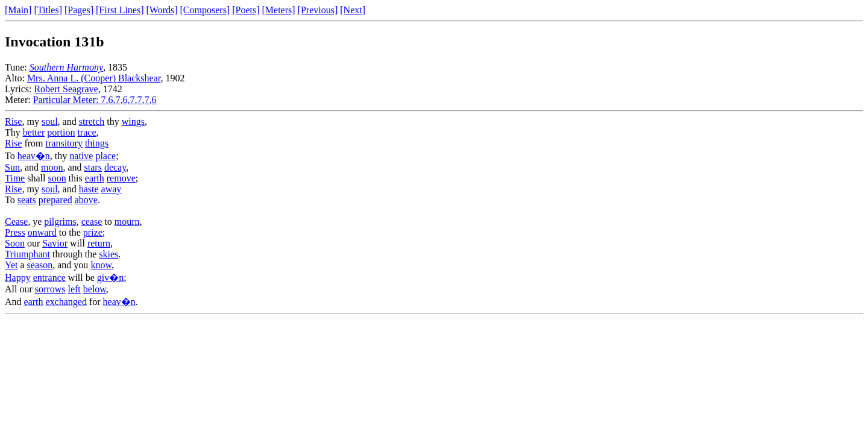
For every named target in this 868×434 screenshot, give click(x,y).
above (86, 200)
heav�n (34, 156)
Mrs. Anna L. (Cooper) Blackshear (94, 78)
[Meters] (279, 10)
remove (121, 178)
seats (27, 200)
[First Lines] (120, 10)
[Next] (353, 10)
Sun (12, 167)
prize (93, 232)
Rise (13, 121)
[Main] (18, 10)
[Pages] (79, 10)
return (99, 243)
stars (93, 167)
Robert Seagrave (66, 89)
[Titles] (48, 10)
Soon (15, 243)
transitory (64, 143)
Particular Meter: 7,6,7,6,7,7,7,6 (95, 100)
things (97, 143)
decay (115, 167)
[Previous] (318, 10)
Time (15, 178)
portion (61, 132)
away (112, 189)
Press (15, 232)
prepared (55, 200)
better (34, 132)
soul (50, 121)
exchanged (66, 302)
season (40, 265)
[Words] (162, 10)
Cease (16, 222)
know (101, 265)
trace (86, 132)
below (95, 289)
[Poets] (246, 10)
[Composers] (205, 10)
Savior (55, 243)
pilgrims (60, 222)
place (105, 156)
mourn (127, 222)
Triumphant (27, 254)
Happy (18, 278)
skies (108, 254)
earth (95, 178)
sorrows (50, 289)
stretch (92, 121)
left (74, 289)
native (81, 156)
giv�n (110, 278)
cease (92, 222)
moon (52, 167)
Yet (11, 265)
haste (89, 189)
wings (133, 121)
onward (42, 232)
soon (57, 178)
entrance (49, 278)
